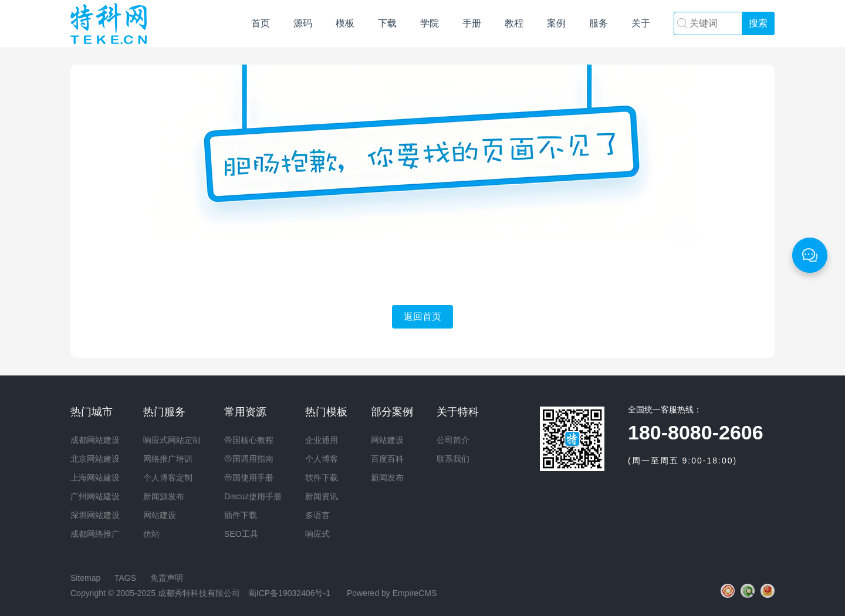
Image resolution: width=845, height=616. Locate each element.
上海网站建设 (95, 478)
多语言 (317, 515)
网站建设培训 (588, 521)
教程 (514, 23)
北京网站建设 (95, 459)
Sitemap (85, 578)
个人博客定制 (168, 478)
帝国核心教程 (249, 440)
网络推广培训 (168, 459)
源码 (303, 23)
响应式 (317, 534)
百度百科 (387, 459)
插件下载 (241, 515)
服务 (599, 23)
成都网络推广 (95, 534)
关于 (641, 23)
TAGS (125, 578)
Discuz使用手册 (253, 496)
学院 (430, 23)
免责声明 (167, 578)
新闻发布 (387, 478)
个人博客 (322, 459)
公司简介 (453, 440)
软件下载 (322, 478)
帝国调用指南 (249, 459)
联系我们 (453, 459)
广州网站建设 (95, 496)
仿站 (151, 534)
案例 (556, 23)
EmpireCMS (415, 593)
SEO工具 (241, 534)
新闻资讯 (322, 496)
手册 (472, 23)
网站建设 (109, 23)
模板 (345, 23)
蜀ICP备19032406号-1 (289, 593)
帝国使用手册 (249, 478)
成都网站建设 (95, 440)
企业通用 (322, 440)
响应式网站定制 (172, 440)
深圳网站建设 (95, 515)
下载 (387, 23)
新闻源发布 (164, 496)
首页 (261, 23)
